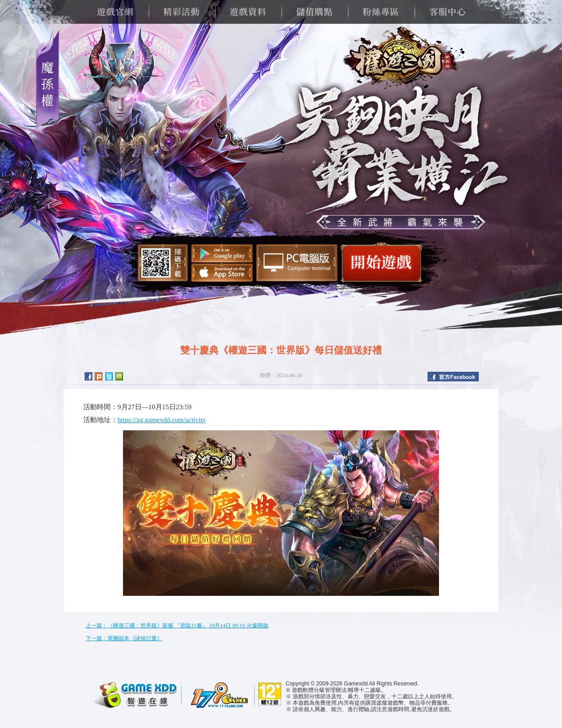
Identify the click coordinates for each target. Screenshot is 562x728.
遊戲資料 (248, 12)
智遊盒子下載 (297, 263)
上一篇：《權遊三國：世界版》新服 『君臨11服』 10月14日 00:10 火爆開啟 (177, 626)
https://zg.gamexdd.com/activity (162, 420)
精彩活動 (181, 12)
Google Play (222, 253)
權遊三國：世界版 (401, 59)
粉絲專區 (381, 12)
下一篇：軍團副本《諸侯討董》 (124, 638)
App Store (222, 273)
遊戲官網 (115, 12)
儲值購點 (314, 12)
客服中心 (447, 12)
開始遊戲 (382, 262)
